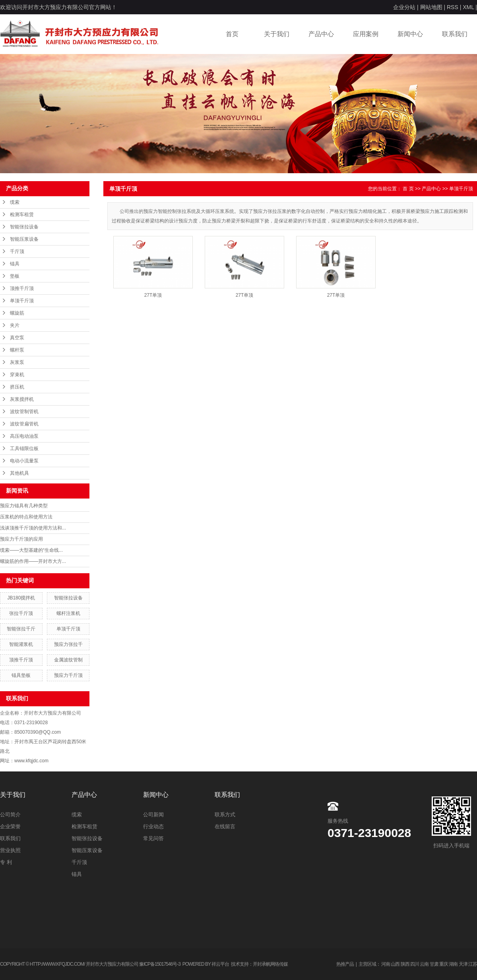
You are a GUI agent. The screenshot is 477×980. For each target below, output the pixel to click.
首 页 (408, 189)
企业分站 (404, 7)
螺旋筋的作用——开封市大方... (33, 561)
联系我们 (455, 34)
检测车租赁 (22, 215)
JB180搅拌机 (21, 598)
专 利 (6, 862)
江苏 (473, 964)
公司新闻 (153, 815)
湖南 (453, 964)
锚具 (15, 264)
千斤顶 (17, 251)
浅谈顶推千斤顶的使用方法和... (33, 528)
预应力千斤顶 (68, 675)
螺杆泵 (17, 350)
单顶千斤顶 (22, 301)
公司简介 (10, 815)
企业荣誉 (10, 826)
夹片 (15, 325)
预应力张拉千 (68, 644)
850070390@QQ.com (38, 732)
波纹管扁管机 (24, 424)
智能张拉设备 (24, 227)
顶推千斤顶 (22, 288)
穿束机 (17, 375)
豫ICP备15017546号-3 (160, 964)
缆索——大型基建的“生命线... (31, 550)
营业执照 (10, 850)
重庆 (444, 964)
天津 (463, 964)
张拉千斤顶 (21, 613)
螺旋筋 (17, 313)
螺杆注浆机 (68, 613)
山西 (395, 964)
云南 (424, 964)
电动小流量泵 (24, 461)
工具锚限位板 (24, 448)
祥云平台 (220, 964)
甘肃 (434, 964)
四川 (415, 964)
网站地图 (431, 7)
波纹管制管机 (24, 412)
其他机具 (19, 473)
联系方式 (225, 815)
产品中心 (321, 34)
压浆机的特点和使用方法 (26, 517)
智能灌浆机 (21, 644)
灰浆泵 (17, 362)
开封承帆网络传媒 (270, 964)
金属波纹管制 (68, 660)
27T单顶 (153, 295)
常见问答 (153, 838)
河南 (386, 964)
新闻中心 (410, 34)
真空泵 (17, 338)
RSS (453, 7)
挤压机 (17, 387)
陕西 (405, 964)
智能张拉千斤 (21, 629)
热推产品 (345, 964)
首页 (232, 34)
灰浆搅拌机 (22, 399)
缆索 (15, 202)
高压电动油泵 (24, 436)
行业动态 (153, 826)
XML (468, 7)
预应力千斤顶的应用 (21, 539)
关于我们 (277, 34)
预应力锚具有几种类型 (24, 506)
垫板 (15, 276)
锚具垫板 (21, 675)
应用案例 (366, 34)
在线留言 (225, 826)
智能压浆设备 (24, 239)
